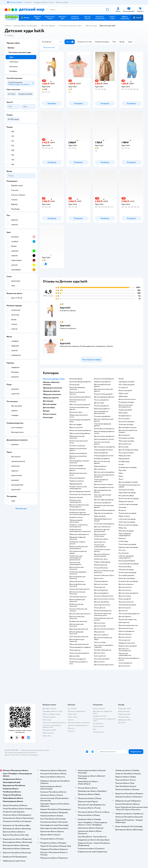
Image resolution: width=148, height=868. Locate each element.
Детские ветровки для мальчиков (77, 578)
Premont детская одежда (127, 544)
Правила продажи (49, 717)
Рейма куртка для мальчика (79, 644)
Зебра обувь (123, 396)
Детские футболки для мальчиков (77, 585)
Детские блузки (100, 469)
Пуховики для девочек (102, 416)
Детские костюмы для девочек (102, 462)
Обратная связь (48, 733)
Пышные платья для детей (103, 394)
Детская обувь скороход (127, 427)
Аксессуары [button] (48, 417)
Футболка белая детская (103, 611)
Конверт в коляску (76, 517)
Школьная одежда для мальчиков (77, 388)
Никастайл (122, 507)
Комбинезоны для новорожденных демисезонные (76, 558)
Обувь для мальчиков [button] (52, 394)
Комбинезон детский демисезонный (102, 530)
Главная (8, 26)
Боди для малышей (76, 497)
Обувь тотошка (124, 516)
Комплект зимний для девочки (102, 443)
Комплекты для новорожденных (75, 563)
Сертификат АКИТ (49, 730)
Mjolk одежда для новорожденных (125, 535)
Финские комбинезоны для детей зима (104, 572)
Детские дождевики (101, 593)
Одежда (11, 48)
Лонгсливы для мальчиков (79, 637)
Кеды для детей (124, 459)
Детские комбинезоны (102, 527)
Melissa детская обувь (126, 441)
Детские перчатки (125, 634)
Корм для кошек (124, 711)
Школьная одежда (76, 379)
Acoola (121, 464)
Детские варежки (125, 617)
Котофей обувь (124, 462)
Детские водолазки (101, 590)
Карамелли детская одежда (128, 547)
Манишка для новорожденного (125, 654)
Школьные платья (76, 412)
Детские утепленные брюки (104, 629)
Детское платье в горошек (104, 484)
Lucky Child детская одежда (129, 564)
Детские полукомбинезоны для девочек (104, 476)
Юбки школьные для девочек (80, 405)
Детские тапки (99, 662)
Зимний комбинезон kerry (104, 596)
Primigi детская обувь (126, 402)
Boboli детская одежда (127, 578)
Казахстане (26, 755)
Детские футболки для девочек (102, 385)
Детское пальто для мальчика (80, 614)
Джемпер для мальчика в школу (78, 474)
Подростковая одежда (102, 562)
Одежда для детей (76, 484)
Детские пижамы (125, 596)
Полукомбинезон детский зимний (104, 619)
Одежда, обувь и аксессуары (25, 26)
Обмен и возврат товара (51, 714)
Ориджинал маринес (126, 501)
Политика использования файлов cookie (52, 726)
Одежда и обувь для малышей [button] (51, 383)
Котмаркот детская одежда (128, 581)
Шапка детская (124, 622)
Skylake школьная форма (78, 453)
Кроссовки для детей (102, 659)
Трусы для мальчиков (126, 602)
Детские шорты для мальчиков (76, 625)
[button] (137, 18)
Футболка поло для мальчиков (76, 605)
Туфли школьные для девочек (80, 433)
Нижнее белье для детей (127, 605)
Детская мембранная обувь (128, 450)
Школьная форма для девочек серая (80, 421)
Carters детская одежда (127, 522)
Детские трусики (125, 608)
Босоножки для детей (126, 422)
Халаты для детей (125, 599)
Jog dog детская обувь (126, 382)
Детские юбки (75, 656)
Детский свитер (100, 626)
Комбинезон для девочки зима (78, 663)
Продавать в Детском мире (52, 711)
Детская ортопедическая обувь (103, 639)
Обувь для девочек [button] (51, 398)
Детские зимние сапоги (127, 399)
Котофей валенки (125, 416)
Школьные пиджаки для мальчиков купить (103, 614)
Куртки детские (100, 542)
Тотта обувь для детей (126, 575)
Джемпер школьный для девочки (78, 457)
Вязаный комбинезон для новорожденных (78, 548)
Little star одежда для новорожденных (126, 557)
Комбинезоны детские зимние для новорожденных (80, 513)
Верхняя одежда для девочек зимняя (104, 432)
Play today (122, 470)
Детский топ (123, 611)
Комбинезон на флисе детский (77, 543)
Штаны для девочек (101, 453)
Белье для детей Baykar (127, 561)
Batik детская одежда (126, 531)
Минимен (122, 538)
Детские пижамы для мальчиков (77, 618)
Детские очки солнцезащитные (125, 650)
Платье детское (75, 650)
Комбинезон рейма (101, 539)
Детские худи (91, 26)
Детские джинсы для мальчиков (77, 640)
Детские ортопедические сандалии (128, 431)
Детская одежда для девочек (104, 397)
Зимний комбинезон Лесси (104, 575)
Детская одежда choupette (128, 482)
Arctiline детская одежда (127, 573)
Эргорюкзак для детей (77, 510)
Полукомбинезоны (101, 568)
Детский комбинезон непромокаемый (102, 555)
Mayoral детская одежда (127, 493)
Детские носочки (125, 590)
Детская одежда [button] (50, 404)
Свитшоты (14, 66)
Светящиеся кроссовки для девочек (104, 506)
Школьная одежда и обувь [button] (54, 379)
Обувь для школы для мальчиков (77, 437)
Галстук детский (124, 640)
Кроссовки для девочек (103, 503)
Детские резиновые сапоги (104, 665)
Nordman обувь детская (103, 650)
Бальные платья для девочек (104, 379)
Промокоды (47, 720)
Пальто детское (100, 608)
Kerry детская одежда (126, 496)
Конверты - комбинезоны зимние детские (79, 526)
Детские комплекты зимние (104, 599)
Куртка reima (99, 578)
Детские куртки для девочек (104, 472)
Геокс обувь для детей (126, 385)
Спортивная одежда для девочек (103, 425)
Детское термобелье (102, 602)
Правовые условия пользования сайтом (35, 750)
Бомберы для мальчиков (78, 621)
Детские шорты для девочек (104, 436)
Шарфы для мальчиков (127, 643)
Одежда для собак (124, 720)
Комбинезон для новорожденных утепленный (80, 530)
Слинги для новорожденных (104, 524)
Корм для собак (124, 717)
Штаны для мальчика (77, 581)
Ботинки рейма (124, 419)
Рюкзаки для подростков (128, 619)
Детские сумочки (125, 637)
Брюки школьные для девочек (80, 430)
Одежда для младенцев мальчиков (77, 538)
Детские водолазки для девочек (102, 491)
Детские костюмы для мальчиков (77, 593)
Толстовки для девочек (78, 659)
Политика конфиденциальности (54, 723)
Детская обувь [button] (49, 408)
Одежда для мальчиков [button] (52, 388)
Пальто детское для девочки (104, 429)
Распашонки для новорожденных (75, 501)
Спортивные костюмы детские (102, 550)
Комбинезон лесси (101, 559)
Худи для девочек (100, 466)
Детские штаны (100, 623)
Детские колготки (125, 587)
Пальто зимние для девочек (79, 653)
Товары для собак (124, 714)
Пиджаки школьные (76, 481)
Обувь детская (99, 632)
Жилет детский (100, 587)
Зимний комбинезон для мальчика (78, 610)
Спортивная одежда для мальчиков (78, 573)
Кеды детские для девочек (103, 513)
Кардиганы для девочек (102, 382)
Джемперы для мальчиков (79, 629)
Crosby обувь (123, 541)
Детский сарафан (76, 425)
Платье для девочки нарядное (80, 647)
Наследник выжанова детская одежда (129, 486)
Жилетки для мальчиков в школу (79, 442)
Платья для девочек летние (104, 456)
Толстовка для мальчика (78, 597)
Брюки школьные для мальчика (77, 393)
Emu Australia (124, 553)
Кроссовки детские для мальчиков (103, 496)
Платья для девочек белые (103, 450)
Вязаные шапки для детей (128, 646)
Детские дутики (124, 435)
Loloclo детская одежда (127, 519)
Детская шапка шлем (126, 628)
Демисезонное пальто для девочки (103, 390)
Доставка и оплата (49, 708)
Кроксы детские (100, 656)
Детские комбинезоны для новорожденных (79, 506)
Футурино (122, 510)
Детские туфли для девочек (104, 500)
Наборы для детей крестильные (76, 521)
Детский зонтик (124, 666)
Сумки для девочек (125, 663)
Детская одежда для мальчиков (76, 633)
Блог (95, 729)
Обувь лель (123, 528)
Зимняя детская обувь (126, 438)
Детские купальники (126, 584)
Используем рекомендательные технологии (21, 752)
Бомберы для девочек (102, 459)
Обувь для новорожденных (79, 534)
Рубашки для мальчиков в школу (78, 416)
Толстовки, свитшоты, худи (70, 26)
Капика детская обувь (126, 490)
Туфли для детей (100, 516)
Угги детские (123, 388)
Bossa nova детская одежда (128, 525)
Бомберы (13, 71)
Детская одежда (48, 26)
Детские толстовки (101, 584)
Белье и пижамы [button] (50, 414)
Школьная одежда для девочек (80, 382)
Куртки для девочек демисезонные (101, 412)
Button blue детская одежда (129, 499)
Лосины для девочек (101, 400)
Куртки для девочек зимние (104, 439)
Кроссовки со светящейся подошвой (104, 646)
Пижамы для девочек (102, 406)
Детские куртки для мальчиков (76, 568)
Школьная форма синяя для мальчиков (79, 462)
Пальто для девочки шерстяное (101, 481)
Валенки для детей (125, 390)
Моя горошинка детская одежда (78, 552)
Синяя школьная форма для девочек (79, 408)
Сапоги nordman (100, 642)
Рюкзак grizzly (74, 385)
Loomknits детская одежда (128, 504)
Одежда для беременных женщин (103, 520)
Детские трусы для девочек (128, 593)
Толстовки (14, 62)
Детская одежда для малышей (80, 491)
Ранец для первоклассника (128, 625)
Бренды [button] (46, 411)
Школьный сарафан (76, 466)
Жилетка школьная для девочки (77, 469)
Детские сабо (124, 447)
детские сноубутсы (101, 635)
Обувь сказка (123, 393)
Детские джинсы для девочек (105, 447)
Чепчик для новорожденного (129, 614)
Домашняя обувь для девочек (105, 510)
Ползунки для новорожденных (100, 546)
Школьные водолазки (77, 478)
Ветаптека (122, 723)
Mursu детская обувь (126, 453)
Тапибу (121, 379)
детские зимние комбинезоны (100, 535)
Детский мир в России (13, 755)
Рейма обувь (123, 413)
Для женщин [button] (48, 401)
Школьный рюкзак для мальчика (77, 401)
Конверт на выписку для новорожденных (78, 488)
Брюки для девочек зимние (104, 487)
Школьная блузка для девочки (80, 397)
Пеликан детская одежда (127, 513)
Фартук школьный (76, 427)
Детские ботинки (125, 444)
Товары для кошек (125, 708)
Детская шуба (99, 403)
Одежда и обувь (13, 43)
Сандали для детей (125, 410)
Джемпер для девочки (102, 409)
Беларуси (35, 755)
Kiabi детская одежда (126, 570)
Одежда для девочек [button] (51, 391)
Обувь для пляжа (125, 456)
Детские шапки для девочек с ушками (129, 659)
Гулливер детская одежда (128, 467)
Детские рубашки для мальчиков (77, 600)
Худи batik (65, 308)
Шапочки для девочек (126, 631)
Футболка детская (101, 565)
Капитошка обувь (125, 567)
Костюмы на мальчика (77, 446)
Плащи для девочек (101, 581)
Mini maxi (122, 550)
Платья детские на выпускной (80, 494)
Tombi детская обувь (126, 425)
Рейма (121, 476)
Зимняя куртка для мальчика (79, 589)
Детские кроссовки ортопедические (126, 406)
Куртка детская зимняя (102, 605)
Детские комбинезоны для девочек (104, 420)
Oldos (121, 473)
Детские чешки (100, 653)
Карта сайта (47, 736)
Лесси (121, 479)
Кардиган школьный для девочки (78, 449)
